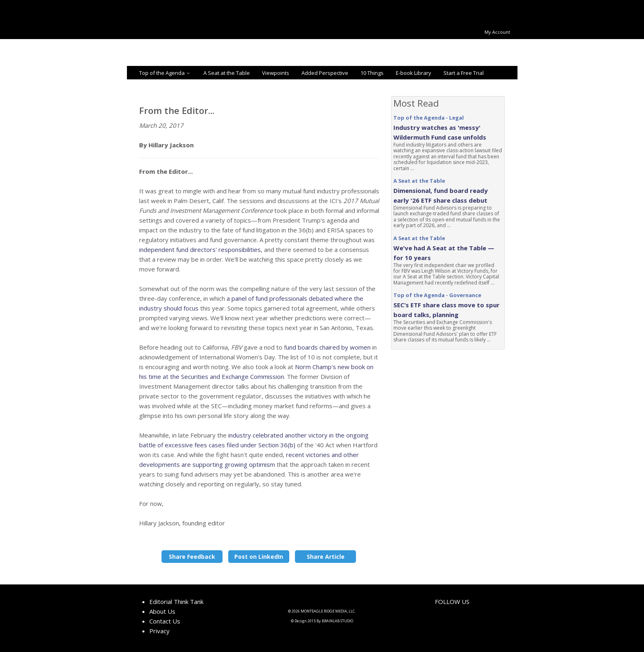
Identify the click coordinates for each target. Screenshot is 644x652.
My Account (497, 32)
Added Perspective (325, 73)
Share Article (326, 557)
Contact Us (165, 621)
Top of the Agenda (165, 73)
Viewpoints (276, 73)
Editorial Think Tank (176, 602)
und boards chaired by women (328, 347)
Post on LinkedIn (259, 557)
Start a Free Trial (464, 73)
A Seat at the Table (227, 73)
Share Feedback (192, 557)
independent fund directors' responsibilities (200, 249)
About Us (162, 611)
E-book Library (414, 73)
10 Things (372, 73)
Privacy (159, 631)
